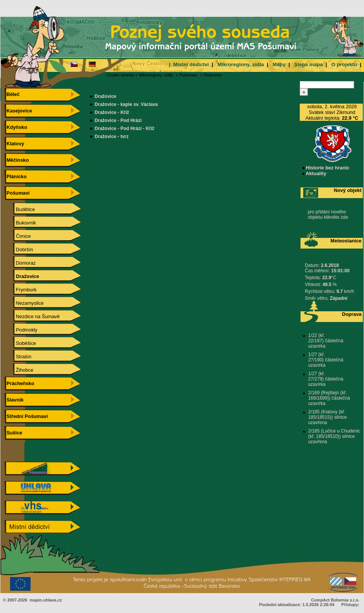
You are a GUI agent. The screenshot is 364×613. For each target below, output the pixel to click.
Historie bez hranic (326, 168)
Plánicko (15, 176)
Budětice (20, 209)
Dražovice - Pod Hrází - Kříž (125, 128)
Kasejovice (18, 111)
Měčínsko (17, 160)
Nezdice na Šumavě (32, 316)
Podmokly (21, 330)
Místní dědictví (191, 64)
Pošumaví (188, 75)
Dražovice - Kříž (112, 112)
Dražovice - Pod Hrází (118, 120)
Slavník (14, 400)
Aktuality (314, 173)
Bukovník (20, 223)
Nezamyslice (24, 303)
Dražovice (213, 75)
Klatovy (14, 144)
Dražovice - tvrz (112, 137)
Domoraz (20, 263)
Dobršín (19, 250)
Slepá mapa (308, 64)
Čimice (18, 236)
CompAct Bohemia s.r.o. (335, 600)
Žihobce (19, 370)
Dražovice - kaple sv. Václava (126, 104)
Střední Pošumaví (26, 416)
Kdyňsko (16, 127)
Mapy (279, 64)
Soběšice (20, 343)
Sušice (13, 433)
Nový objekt (348, 190)
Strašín (18, 357)
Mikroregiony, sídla (241, 64)
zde (344, 217)
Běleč (12, 94)
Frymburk (21, 290)
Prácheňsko (19, 383)
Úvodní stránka (120, 75)
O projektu (344, 64)
